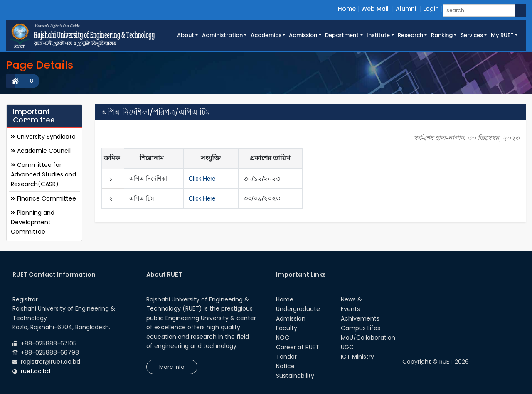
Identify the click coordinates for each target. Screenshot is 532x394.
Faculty (287, 328)
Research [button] (410, 35)
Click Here (202, 179)
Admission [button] (303, 35)
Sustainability (295, 376)
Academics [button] (266, 35)
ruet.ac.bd (36, 371)
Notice (285, 366)
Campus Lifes (361, 328)
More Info (172, 367)
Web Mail (375, 9)
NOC (283, 338)
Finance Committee (43, 198)
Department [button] (342, 35)
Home (347, 9)
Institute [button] (378, 35)
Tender (286, 357)
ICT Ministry (357, 357)
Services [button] (472, 35)
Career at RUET (298, 347)
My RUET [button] (502, 35)
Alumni (406, 9)
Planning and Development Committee (33, 222)
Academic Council (41, 151)
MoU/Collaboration (368, 338)
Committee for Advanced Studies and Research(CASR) (43, 174)
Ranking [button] (442, 35)
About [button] (186, 35)
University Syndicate (43, 137)
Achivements (360, 318)
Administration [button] (222, 35)
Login (431, 9)
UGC (347, 347)
